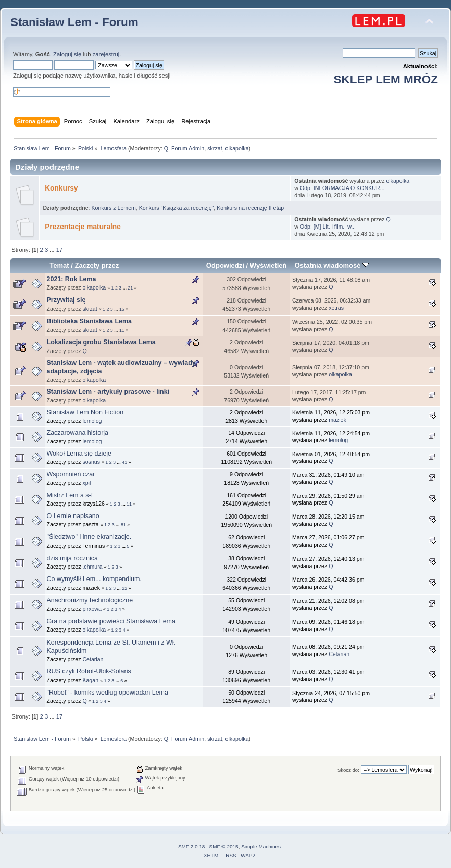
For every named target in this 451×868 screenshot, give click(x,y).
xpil (86, 483)
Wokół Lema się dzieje (79, 454)
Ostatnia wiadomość (332, 265)
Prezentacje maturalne (83, 227)
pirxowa (92, 609)
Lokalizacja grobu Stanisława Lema (101, 342)
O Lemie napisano (73, 516)
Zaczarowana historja (78, 433)
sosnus (91, 462)
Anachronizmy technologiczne (90, 600)
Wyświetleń (268, 265)
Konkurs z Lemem (113, 208)
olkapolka (237, 148)
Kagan (90, 680)
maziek (337, 420)
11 (122, 330)
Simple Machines (261, 846)
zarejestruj (106, 54)
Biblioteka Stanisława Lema (90, 321)
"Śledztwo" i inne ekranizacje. (89, 537)
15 (122, 309)
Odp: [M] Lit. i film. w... (328, 227)
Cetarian (93, 659)
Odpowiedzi (225, 265)
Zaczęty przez (97, 265)
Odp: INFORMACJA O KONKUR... (342, 188)
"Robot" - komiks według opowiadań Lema (108, 693)
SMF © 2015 (224, 846)
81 (123, 525)
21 (130, 288)
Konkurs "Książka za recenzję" (177, 208)
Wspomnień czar (71, 474)
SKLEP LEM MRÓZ (386, 79)
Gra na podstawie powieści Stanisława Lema (111, 621)
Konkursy (61, 188)
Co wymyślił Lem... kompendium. (94, 579)
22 (124, 588)
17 (59, 250)
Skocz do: (348, 770)
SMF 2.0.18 (192, 846)
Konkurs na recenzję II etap (250, 208)
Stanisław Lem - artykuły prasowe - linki (108, 392)
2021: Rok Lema (72, 279)
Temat (59, 265)
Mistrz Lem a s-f (70, 495)
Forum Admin (188, 148)
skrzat (215, 148)
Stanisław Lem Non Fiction (85, 412)
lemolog (92, 421)
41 (124, 462)
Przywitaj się (66, 300)
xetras (336, 308)
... (53, 250)
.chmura (92, 567)
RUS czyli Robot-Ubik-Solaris (89, 671)
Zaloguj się (67, 54)
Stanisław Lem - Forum (74, 22)
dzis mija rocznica (72, 558)
